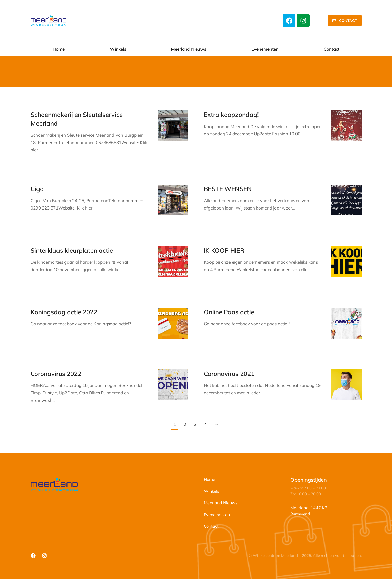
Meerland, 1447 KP (309, 508)
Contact (345, 21)
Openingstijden (309, 480)
